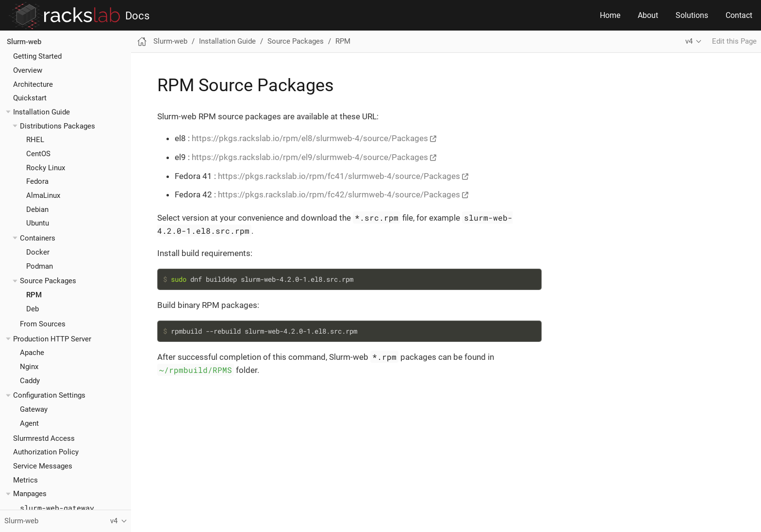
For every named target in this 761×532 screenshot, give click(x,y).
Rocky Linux (46, 168)
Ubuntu (38, 223)
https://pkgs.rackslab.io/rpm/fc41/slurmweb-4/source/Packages (339, 176)
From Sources (43, 324)
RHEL (35, 140)
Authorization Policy (46, 452)
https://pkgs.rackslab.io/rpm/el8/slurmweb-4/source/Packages (310, 138)
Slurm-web (24, 42)
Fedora (37, 181)
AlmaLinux (43, 195)
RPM (34, 295)
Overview (28, 70)
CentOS (38, 154)
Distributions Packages (58, 126)
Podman (40, 266)
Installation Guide (41, 112)
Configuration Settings (49, 395)
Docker (38, 252)
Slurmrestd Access (44, 438)
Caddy (30, 381)
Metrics (25, 480)
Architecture (33, 84)
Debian (37, 210)
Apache (32, 353)
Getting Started (37, 56)
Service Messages (43, 466)
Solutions (692, 15)
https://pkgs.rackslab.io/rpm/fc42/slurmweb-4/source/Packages (339, 194)
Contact (739, 15)
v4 (689, 41)
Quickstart (30, 98)
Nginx (29, 367)
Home (610, 15)
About (648, 15)
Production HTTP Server (52, 339)
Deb (33, 309)
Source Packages (48, 281)
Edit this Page (734, 41)
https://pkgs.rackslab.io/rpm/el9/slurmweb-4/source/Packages (310, 157)
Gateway (34, 409)
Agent (29, 423)
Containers (38, 238)
